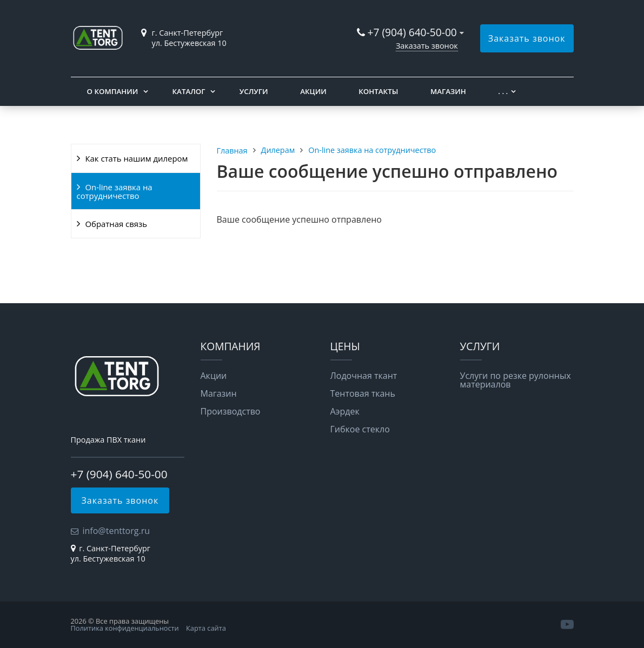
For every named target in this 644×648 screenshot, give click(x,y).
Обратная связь (116, 224)
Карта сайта (206, 628)
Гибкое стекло (360, 429)
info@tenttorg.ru (117, 531)
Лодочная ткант (364, 376)
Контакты (378, 91)
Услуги (254, 91)
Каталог (189, 91)
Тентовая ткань (363, 393)
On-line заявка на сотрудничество (115, 191)
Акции (313, 91)
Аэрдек (345, 411)
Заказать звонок (427, 46)
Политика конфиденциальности (125, 628)
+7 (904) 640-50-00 (412, 32)
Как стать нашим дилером (137, 158)
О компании (113, 91)
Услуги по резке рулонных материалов (516, 380)
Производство (231, 411)
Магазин (448, 91)
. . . (503, 91)
